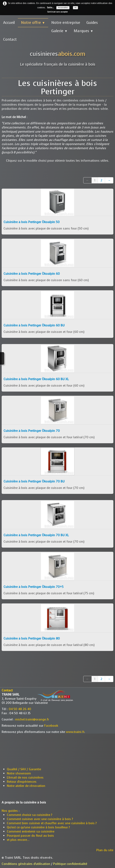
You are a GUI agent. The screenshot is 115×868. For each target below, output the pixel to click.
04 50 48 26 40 (20, 709)
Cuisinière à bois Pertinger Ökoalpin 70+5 (34, 587)
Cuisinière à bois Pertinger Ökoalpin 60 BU (34, 325)
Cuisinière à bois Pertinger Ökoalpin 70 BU (34, 481)
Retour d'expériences (22, 782)
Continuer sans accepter (57, 12)
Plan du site (105, 850)
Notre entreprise (66, 23)
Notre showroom (19, 773)
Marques (83, 31)
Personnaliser (63, 8)
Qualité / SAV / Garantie (24, 769)
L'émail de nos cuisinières (25, 778)
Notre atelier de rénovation (26, 786)
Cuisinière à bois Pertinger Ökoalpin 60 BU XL (36, 379)
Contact (10, 39)
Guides (92, 23)
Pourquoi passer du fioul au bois (30, 836)
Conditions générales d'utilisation (26, 864)
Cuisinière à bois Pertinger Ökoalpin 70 (32, 431)
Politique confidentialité (70, 864)
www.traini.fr (75, 732)
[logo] (58, 57)
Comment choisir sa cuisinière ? (30, 815)
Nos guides (10, 811)
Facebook (51, 726)
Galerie (59, 31)
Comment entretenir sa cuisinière (31, 831)
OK (75, 8)
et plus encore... (18, 840)
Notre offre (33, 23)
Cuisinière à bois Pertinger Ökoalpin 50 (32, 222)
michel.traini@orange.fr (32, 719)
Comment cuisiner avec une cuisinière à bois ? (40, 819)
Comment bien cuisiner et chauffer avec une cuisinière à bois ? (52, 823)
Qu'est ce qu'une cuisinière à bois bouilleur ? (39, 827)
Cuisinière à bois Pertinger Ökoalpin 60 (32, 274)
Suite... (50, 8)
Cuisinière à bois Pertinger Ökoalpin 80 (32, 638)
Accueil (9, 23)
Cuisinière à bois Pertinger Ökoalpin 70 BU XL (36, 535)
